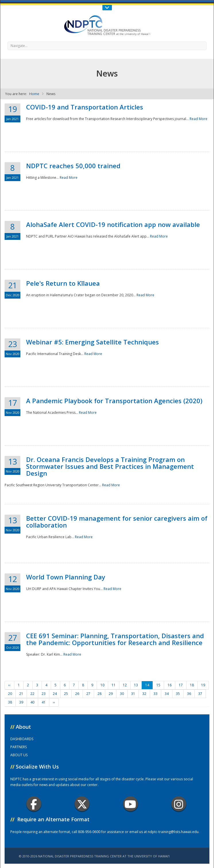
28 (100, 694)
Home (34, 94)
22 (32, 694)
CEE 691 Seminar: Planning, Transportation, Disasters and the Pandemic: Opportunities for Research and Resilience (115, 639)
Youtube (130, 804)
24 (55, 694)
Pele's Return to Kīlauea (63, 283)
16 (170, 685)
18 (192, 685)
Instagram (179, 804)
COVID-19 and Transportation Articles (85, 107)
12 (125, 685)
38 (10, 702)
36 (189, 694)
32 (144, 694)
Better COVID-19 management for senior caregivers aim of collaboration (117, 522)
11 (114, 685)
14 (147, 685)
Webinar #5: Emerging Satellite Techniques (93, 342)
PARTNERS (19, 747)
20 (10, 694)
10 (102, 685)
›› (54, 702)
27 (88, 694)
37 (200, 694)
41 (44, 702)
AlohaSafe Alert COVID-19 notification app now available (113, 224)
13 (136, 685)
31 (133, 694)
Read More (199, 119)
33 (155, 694)
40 (32, 702)
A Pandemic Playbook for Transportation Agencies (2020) (114, 401)
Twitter (82, 804)
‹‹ (9, 685)
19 (203, 685)
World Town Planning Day (66, 577)
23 (44, 694)
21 (21, 694)
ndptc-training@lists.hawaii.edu (173, 832)
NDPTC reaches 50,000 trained (73, 166)
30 (122, 694)
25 (66, 694)
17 (181, 685)
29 (111, 694)
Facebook (34, 804)
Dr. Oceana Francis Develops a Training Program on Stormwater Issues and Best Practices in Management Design (110, 466)
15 (158, 685)
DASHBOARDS (22, 739)
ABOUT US (19, 755)
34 (167, 694)
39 (21, 702)
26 (77, 694)
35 (178, 694)
